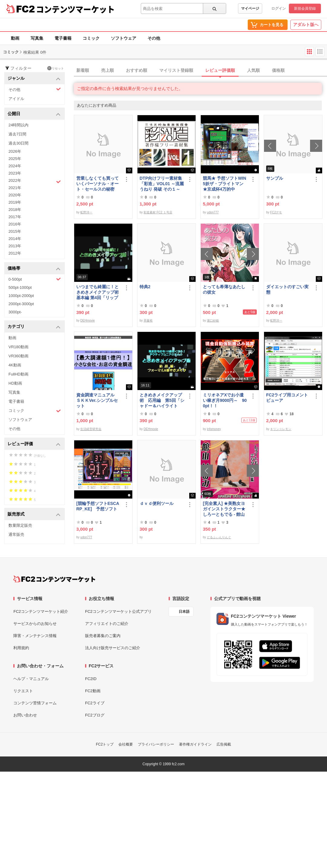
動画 (15, 38)
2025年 (15, 159)
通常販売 (16, 534)
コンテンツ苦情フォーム (35, 703)
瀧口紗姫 (213, 320)
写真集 (37, 38)
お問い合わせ (25, 715)
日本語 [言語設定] (184, 612)
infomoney (214, 429)
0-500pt (35, 279)
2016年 (15, 224)
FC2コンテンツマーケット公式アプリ (118, 611)
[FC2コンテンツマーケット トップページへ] (54, 579)
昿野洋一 (86, 212)
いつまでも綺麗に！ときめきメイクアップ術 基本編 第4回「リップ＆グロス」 (99, 292)
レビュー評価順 (220, 70)
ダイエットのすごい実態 (287, 289)
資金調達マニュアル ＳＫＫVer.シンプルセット (97, 400)
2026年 (15, 151)
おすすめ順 (137, 70)
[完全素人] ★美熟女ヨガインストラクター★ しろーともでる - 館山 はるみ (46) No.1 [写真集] (224, 509)
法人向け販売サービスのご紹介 (113, 648)
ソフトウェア (124, 38)
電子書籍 (63, 38)
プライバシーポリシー (156, 744)
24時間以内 (18, 125)
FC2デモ (276, 212)
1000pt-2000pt (21, 296)
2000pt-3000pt (21, 304)
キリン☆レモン (281, 429)
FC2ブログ (95, 715)
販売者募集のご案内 (103, 636)
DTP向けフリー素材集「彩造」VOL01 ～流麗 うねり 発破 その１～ (162, 184)
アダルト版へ (306, 25)
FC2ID (91, 679)
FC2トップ (105, 744)
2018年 (15, 210)
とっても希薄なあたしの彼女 (224, 289)
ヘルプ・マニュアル (31, 679)
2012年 (15, 253)
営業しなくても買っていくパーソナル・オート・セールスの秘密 (97, 184)
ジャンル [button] (34, 79)
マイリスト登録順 (176, 70)
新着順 (83, 70)
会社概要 (126, 744)
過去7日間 (17, 134)
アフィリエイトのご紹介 (107, 624)
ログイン (279, 8)
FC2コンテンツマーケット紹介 (41, 611)
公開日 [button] (34, 114)
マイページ (250, 8)
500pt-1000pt (20, 287)
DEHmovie (88, 320)
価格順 (278, 70)
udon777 (213, 212)
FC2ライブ (95, 703)
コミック (91, 38)
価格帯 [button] (34, 269)
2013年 (15, 246)
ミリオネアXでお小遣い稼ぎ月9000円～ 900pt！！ (225, 400)
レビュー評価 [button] (34, 444)
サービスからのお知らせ (35, 624)
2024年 (15, 166)
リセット (56, 68)
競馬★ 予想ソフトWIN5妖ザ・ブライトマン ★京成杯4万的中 (225, 184)
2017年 (15, 217)
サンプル (275, 178)
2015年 (15, 231)
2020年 (15, 195)
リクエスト (23, 691)
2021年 (15, 188)
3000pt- (15, 312)
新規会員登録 (305, 8)
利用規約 (21, 648)
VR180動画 (18, 347)
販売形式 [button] (34, 514)
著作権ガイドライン (195, 744)
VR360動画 (18, 356)
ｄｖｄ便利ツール (157, 503)
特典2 (145, 287)
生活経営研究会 (91, 429)
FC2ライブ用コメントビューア (287, 398)
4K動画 (15, 365)
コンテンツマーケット (75, 9)
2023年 (15, 173)
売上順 (107, 70)
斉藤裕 (148, 320)
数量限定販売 (20, 525)
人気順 (253, 70)
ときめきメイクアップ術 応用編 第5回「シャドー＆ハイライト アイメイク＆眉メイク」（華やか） (162, 401)
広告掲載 (224, 744)
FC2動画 (93, 691)
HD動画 (15, 383)
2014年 (15, 239)
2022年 (35, 181)
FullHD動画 (18, 374)
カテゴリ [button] (34, 327)
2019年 (15, 202)
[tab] (200, 71)
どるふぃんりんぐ (219, 537)
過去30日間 (18, 143)
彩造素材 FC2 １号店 (158, 212)
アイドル (16, 99)
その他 (154, 38)
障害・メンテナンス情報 (35, 636)
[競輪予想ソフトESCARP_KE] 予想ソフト (98, 506)
